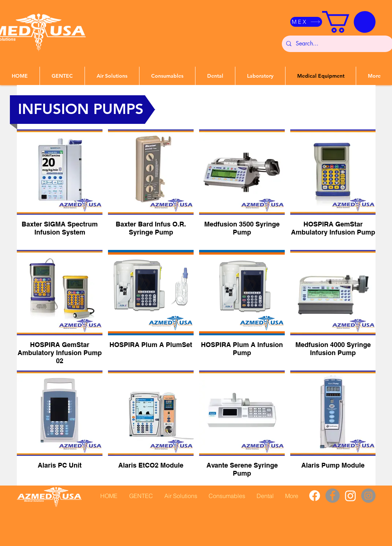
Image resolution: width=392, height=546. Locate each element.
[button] (349, 22)
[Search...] (337, 44)
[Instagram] (350, 496)
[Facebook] (315, 496)
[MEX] (306, 22)
